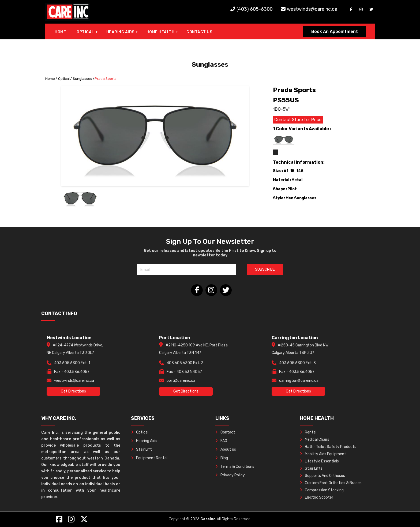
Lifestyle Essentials (319, 461)
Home (50, 79)
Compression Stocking (322, 490)
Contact (225, 432)
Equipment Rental (149, 458)
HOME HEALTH (161, 32)
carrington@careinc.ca (299, 381)
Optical (64, 79)
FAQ (221, 441)
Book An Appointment (335, 31)
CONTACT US (199, 32)
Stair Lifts (311, 468)
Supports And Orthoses (322, 476)
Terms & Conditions (235, 467)
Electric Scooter (316, 497)
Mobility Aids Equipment (323, 454)
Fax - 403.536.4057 (72, 372)
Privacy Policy (230, 475)
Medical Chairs (314, 440)
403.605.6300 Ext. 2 (185, 363)
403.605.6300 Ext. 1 (72, 363)
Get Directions (73, 391)
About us (226, 449)
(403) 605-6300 (255, 9)
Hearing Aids (144, 441)
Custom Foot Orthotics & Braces (331, 483)
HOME (60, 32)
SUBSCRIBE (265, 269)
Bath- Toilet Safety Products (328, 447)
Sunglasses (82, 79)
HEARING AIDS (120, 32)
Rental (308, 432)
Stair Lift (141, 449)
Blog (222, 458)
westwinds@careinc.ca (312, 9)
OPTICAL (85, 32)
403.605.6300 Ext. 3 (297, 363)
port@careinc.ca (181, 381)
